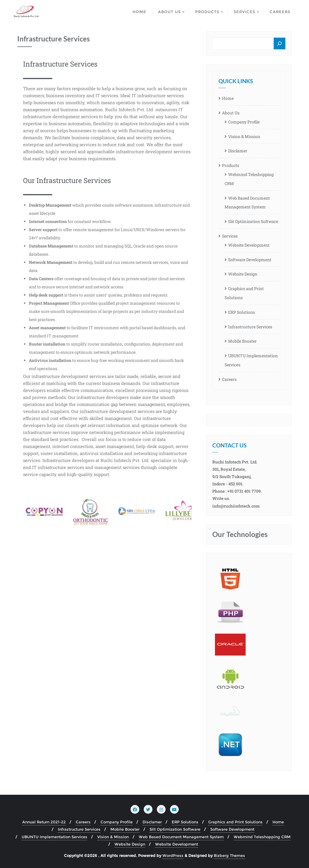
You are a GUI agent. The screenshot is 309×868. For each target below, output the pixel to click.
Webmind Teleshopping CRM (249, 179)
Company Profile (244, 122)
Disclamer (238, 151)
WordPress (173, 855)
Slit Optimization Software (253, 221)
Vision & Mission (244, 136)
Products (231, 165)
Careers (229, 379)
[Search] (280, 44)
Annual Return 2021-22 (44, 822)
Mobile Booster (242, 341)
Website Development (249, 245)
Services (230, 236)
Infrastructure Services (250, 327)
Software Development (250, 260)
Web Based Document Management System (247, 203)
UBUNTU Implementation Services (251, 360)
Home (228, 98)
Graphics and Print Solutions (244, 293)
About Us (231, 113)
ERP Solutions (242, 312)
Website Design (243, 274)
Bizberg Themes (229, 855)
